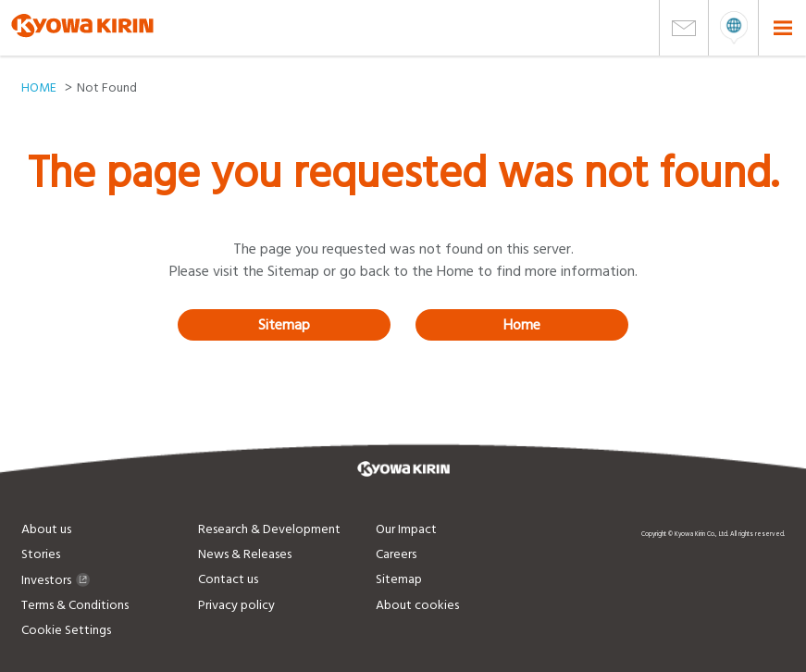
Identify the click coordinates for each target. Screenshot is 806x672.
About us (46, 529)
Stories (41, 554)
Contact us (228, 579)
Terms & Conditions (75, 605)
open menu (733, 28)
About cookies (417, 605)
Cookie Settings (66, 630)
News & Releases (245, 554)
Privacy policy (236, 605)
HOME (39, 88)
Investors (56, 580)
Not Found (107, 88)
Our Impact (406, 529)
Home (522, 325)
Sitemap (284, 325)
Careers (396, 554)
